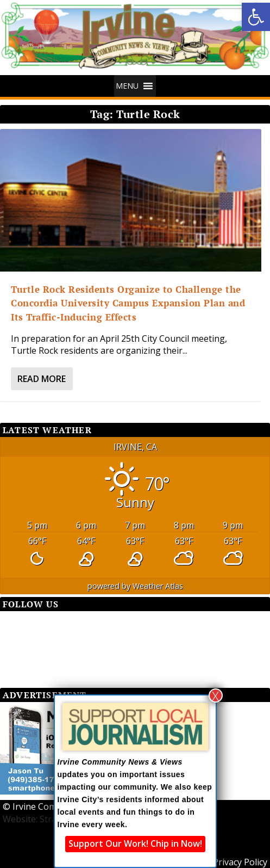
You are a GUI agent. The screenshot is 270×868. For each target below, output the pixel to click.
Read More (42, 379)
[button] (256, 17)
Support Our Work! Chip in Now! (135, 844)
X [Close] (215, 695)
